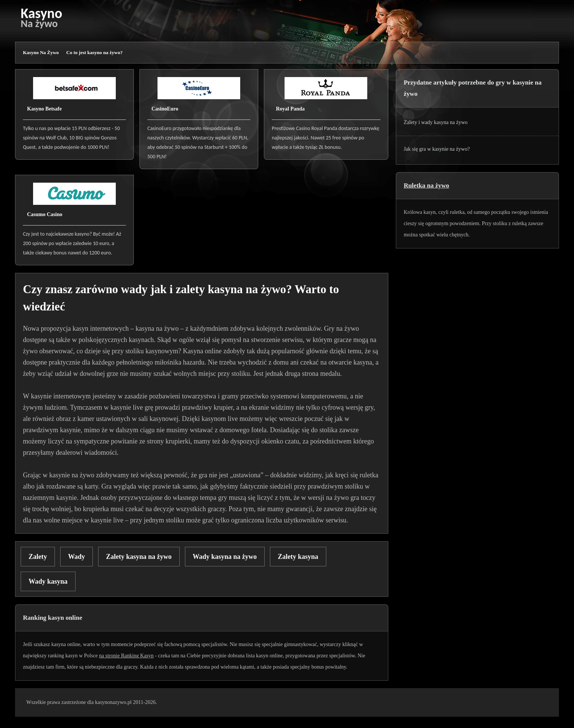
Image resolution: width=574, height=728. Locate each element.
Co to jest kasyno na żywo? (94, 52)
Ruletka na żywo (426, 185)
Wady (76, 557)
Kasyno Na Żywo (41, 52)
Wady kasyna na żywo (225, 557)
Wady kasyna (48, 581)
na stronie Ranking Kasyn (126, 656)
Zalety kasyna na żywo (139, 557)
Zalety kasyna (298, 557)
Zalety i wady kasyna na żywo (436, 122)
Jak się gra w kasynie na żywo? (437, 149)
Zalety (38, 557)
